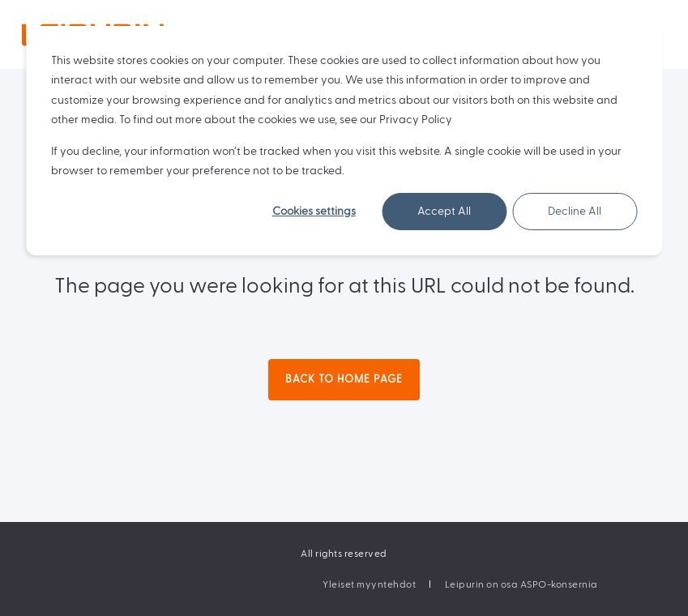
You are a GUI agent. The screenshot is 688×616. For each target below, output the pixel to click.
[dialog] (344, 141)
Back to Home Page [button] (344, 379)
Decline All (575, 212)
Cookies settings (314, 212)
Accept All (444, 212)
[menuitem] (369, 584)
